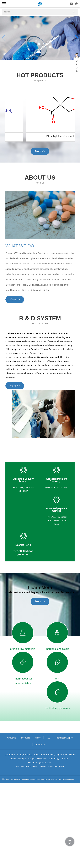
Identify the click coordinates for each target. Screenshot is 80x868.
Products (25, 738)
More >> (40, 151)
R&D (48, 738)
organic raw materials (23, 649)
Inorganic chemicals (57, 649)
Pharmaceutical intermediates (23, 681)
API (57, 679)
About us (11, 738)
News (38, 738)
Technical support (64, 738)
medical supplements (57, 708)
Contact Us (40, 745)
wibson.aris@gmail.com (39, 763)
